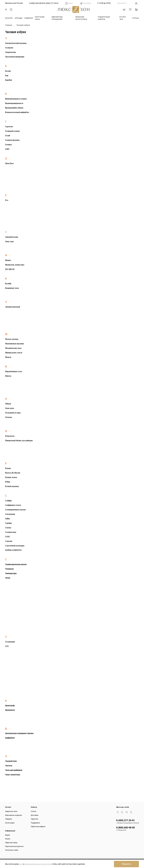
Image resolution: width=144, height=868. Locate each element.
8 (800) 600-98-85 (37, 3)
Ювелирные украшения (57, 18)
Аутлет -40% (123, 18)
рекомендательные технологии (38, 864)
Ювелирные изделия (13, 815)
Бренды (19, 18)
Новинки (29, 18)
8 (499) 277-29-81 (51, 3)
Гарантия (34, 819)
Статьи (136, 18)
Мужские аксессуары (81, 18)
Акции (8, 839)
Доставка (35, 815)
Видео (8, 835)
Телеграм (87, 3)
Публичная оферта (38, 827)
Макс (71, 3)
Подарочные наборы (104, 18)
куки (21, 864)
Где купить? (122, 3)
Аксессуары (10, 823)
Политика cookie (12, 850)
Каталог (9, 18)
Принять (126, 864)
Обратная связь (11, 843)
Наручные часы (40, 18)
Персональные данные (14, 846)
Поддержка (35, 823)
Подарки (9, 819)
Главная (9, 25)
